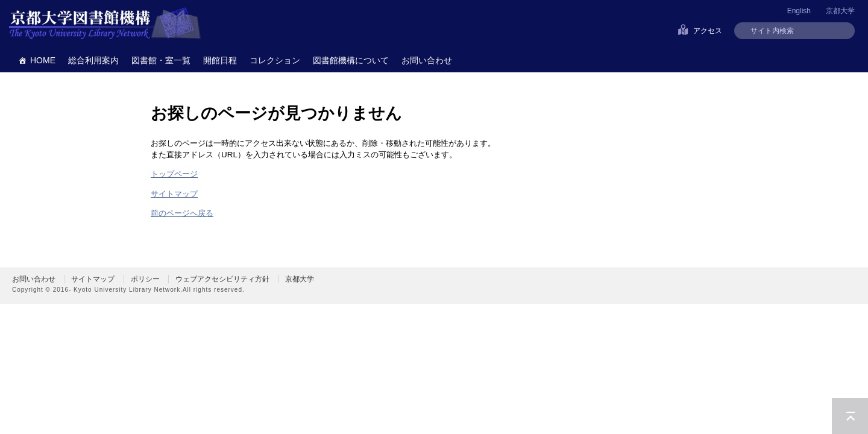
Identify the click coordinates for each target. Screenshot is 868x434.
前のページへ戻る (182, 213)
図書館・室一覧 (161, 60)
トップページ (174, 174)
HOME (43, 60)
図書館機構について (351, 60)
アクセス (708, 31)
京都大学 (840, 11)
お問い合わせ (427, 60)
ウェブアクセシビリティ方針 (222, 279)
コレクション (275, 60)
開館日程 (220, 60)
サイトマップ (174, 194)
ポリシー (145, 279)
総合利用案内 (93, 60)
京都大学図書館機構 (105, 24)
